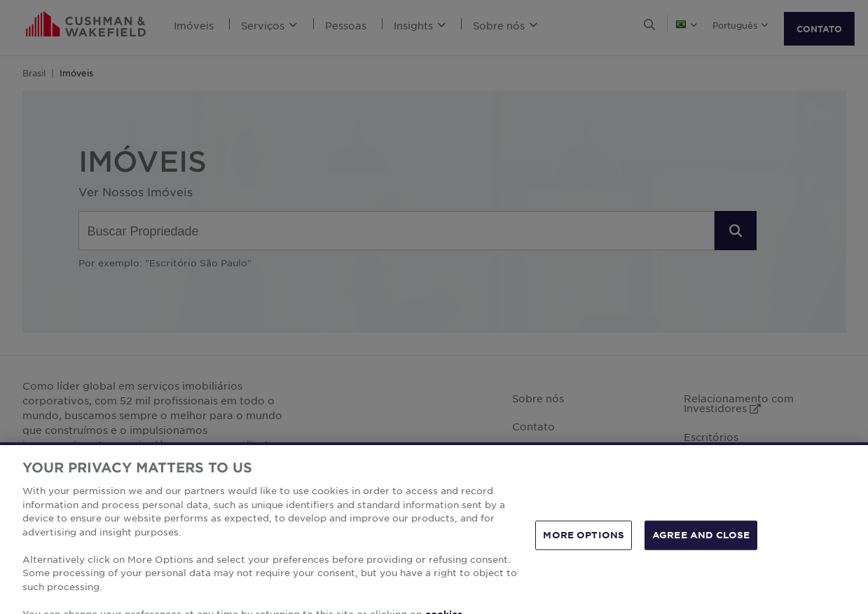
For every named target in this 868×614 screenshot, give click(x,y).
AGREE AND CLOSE (701, 547)
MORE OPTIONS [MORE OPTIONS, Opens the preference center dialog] (584, 547)
